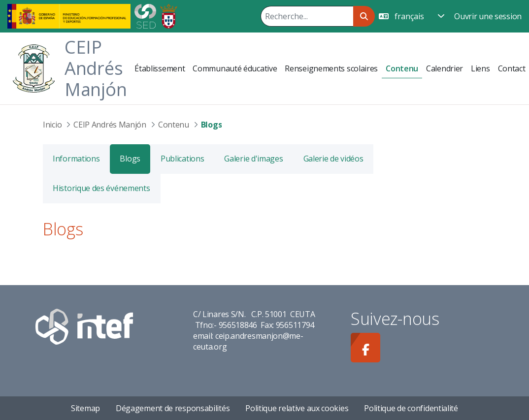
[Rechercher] (307, 16)
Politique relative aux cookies (297, 408)
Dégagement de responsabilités (173, 408)
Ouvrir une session (488, 16)
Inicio (52, 125)
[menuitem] (160, 68)
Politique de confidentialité (411, 408)
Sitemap (85, 408)
